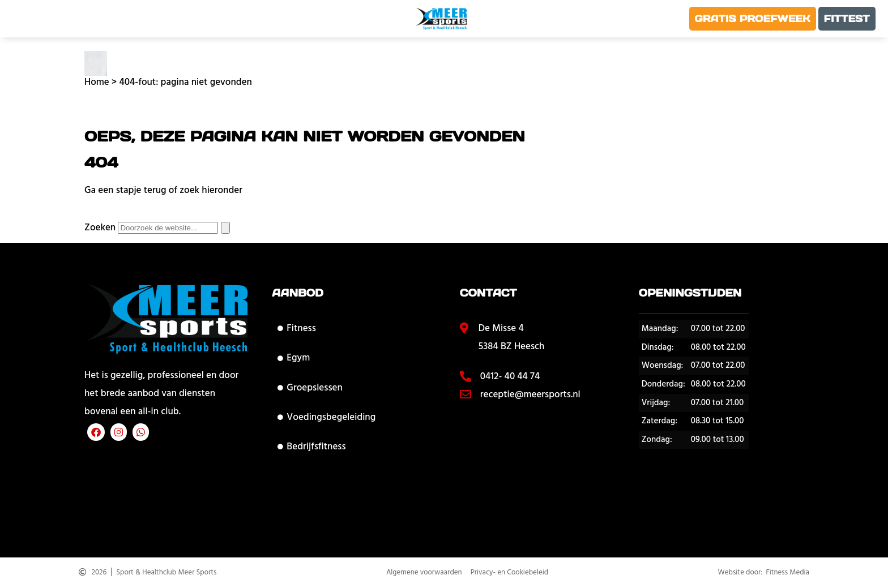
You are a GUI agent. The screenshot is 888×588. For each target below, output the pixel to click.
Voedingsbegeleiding (326, 417)
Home (97, 82)
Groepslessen (310, 388)
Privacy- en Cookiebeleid (509, 573)
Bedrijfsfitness (311, 447)
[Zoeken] (225, 228)
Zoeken (100, 228)
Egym (294, 358)
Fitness (296, 328)
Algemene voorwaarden (424, 573)
